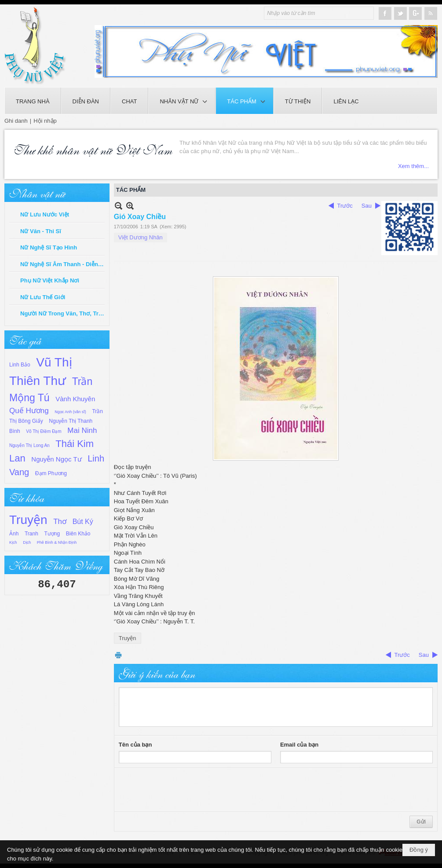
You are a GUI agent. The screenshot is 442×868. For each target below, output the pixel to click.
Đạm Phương (51, 473)
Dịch (27, 542)
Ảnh (14, 534)
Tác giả (25, 340)
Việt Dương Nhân (141, 237)
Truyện (28, 520)
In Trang (118, 655)
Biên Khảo (78, 534)
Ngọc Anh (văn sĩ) (70, 412)
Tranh (31, 534)
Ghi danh (16, 121)
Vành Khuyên (75, 399)
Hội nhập (45, 121)
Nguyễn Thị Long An (29, 445)
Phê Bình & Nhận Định (57, 542)
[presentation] (186, 790)
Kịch (13, 542)
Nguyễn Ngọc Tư (56, 459)
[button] (182, 101)
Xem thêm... (413, 143)
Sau (367, 206)
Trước (345, 206)
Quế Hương (29, 411)
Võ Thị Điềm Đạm (44, 431)
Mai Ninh (82, 430)
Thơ (60, 522)
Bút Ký (83, 522)
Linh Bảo (20, 365)
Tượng (52, 534)
